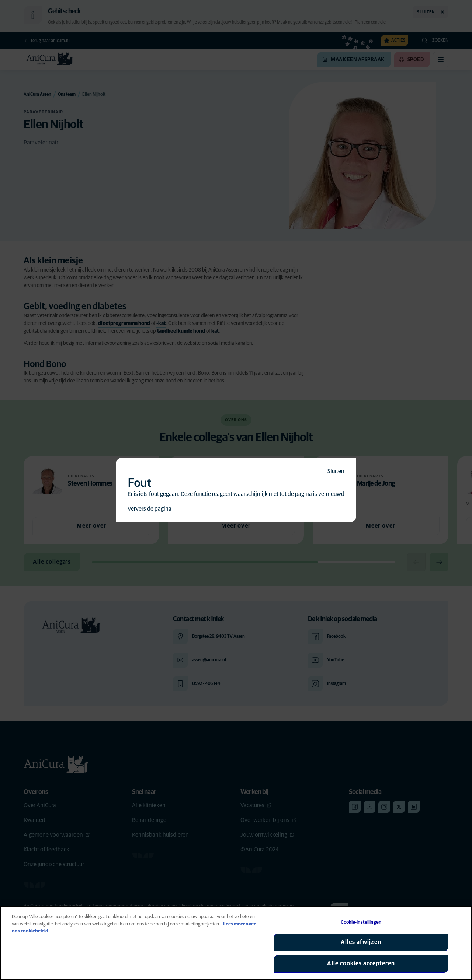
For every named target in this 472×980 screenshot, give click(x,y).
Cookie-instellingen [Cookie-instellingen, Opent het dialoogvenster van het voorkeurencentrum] (361, 922)
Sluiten (336, 471)
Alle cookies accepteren (361, 963)
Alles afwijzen (361, 942)
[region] (236, 943)
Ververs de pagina (150, 509)
